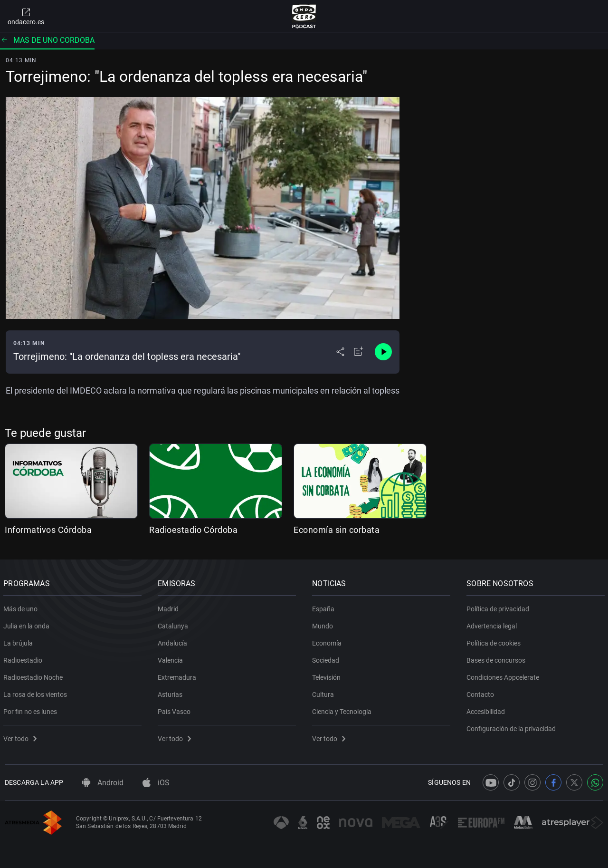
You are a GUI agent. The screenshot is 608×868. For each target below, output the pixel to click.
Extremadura (178, 675)
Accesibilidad (487, 710)
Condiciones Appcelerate (504, 675)
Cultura (324, 693)
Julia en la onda (28, 624)
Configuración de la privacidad (513, 727)
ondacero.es (26, 16)
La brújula (19, 641)
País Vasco (176, 710)
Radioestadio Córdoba (193, 530)
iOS (156, 783)
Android (103, 783)
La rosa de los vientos (37, 693)
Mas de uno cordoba (47, 40)
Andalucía (174, 641)
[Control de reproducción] (383, 352)
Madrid (170, 607)
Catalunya (174, 624)
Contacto (482, 693)
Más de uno (22, 607)
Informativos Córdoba (48, 530)
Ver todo (21, 737)
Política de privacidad (499, 607)
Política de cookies (495, 641)
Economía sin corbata (337, 530)
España (325, 607)
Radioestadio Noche (34, 675)
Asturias (171, 693)
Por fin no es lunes (32, 710)
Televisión (328, 675)
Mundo (324, 624)
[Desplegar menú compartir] (340, 352)
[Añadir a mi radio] (359, 352)
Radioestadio (24, 658)
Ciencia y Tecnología (343, 710)
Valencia (172, 658)
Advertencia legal (493, 624)
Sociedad (327, 658)
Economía (328, 641)
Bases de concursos (497, 658)
